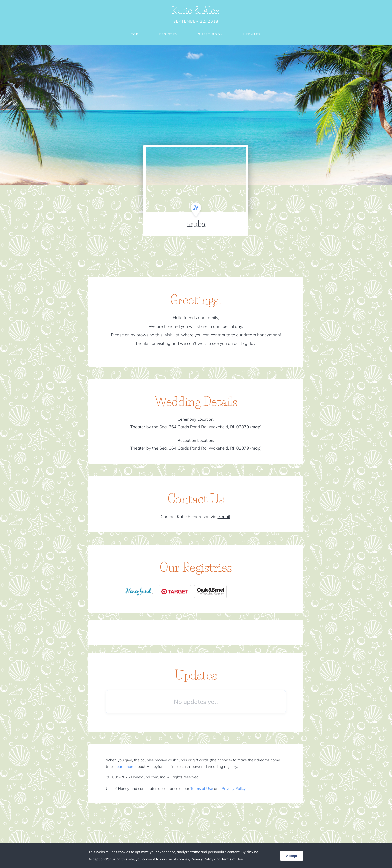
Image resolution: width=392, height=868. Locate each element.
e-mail (224, 517)
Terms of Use (202, 789)
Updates (252, 34)
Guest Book (210, 34)
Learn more (125, 767)
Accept (292, 856)
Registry (168, 34)
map (256, 427)
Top (135, 34)
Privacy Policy (234, 789)
